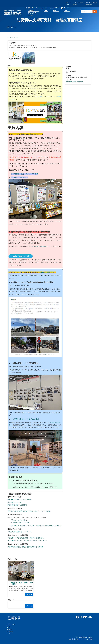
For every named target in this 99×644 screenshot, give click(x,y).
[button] (15, 56)
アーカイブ (10, 633)
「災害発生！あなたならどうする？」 (20, 532)
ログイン (69, 4)
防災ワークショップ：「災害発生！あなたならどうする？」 (27, 541)
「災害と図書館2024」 (47, 273)
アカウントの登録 (78, 4)
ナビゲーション (34, 9)
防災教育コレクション (15, 502)
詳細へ (28, 595)
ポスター (67, 9)
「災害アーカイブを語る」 (19, 520)
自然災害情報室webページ (41, 247)
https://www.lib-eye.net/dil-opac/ (75, 82)
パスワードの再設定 (91, 4)
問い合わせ (32, 14)
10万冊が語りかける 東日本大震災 (26, 419)
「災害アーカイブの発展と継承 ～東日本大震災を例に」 (26, 538)
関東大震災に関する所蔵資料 (17, 505)
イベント (56, 9)
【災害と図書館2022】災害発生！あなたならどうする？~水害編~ (29, 511)
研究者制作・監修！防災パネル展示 (19, 500)
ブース (46, 9)
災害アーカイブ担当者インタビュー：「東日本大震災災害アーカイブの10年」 (36, 526)
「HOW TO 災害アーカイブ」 (20, 523)
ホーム (10, 37)
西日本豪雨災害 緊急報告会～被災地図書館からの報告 (25, 547)
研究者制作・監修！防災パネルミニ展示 (21, 583)
